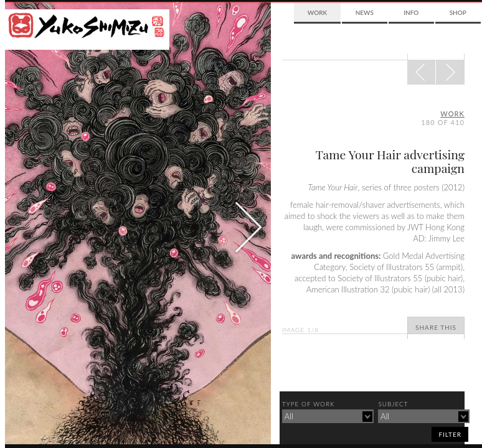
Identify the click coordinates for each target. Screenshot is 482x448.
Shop (458, 12)
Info (411, 12)
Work (317, 12)
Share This (436, 327)
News (365, 12)
